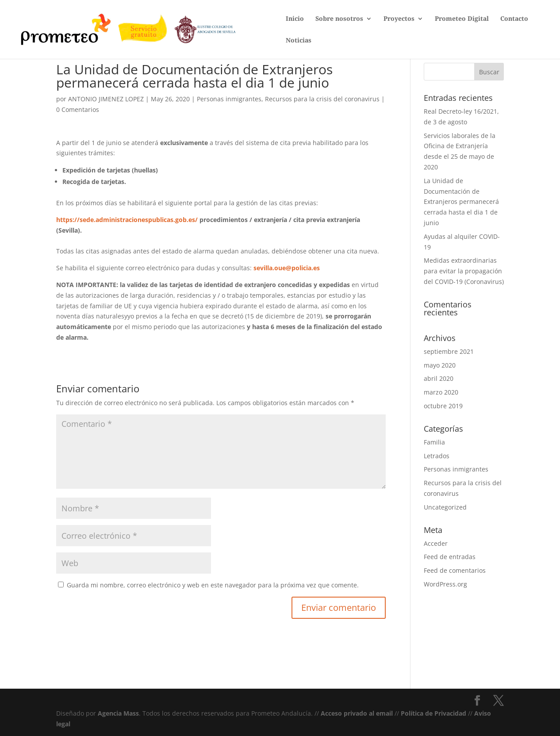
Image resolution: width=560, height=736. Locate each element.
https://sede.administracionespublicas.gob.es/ (127, 220)
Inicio (295, 19)
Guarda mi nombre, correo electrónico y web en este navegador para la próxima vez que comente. (213, 585)
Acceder (436, 543)
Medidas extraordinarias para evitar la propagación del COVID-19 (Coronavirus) (464, 271)
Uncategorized (445, 507)
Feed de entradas (450, 557)
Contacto (514, 19)
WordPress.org (445, 584)
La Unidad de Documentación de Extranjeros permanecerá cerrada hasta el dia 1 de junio (461, 202)
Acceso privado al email (357, 713)
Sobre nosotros (339, 19)
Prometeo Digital (462, 19)
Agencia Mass (118, 713)
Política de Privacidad (433, 713)
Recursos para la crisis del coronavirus (322, 99)
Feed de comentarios (455, 570)
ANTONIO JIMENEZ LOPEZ (106, 99)
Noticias (299, 41)
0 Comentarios (78, 109)
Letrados (437, 456)
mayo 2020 (440, 365)
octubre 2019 (443, 406)
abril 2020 (439, 378)
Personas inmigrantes (229, 99)
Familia (434, 442)
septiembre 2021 (449, 351)
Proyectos (399, 19)
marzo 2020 (441, 392)
